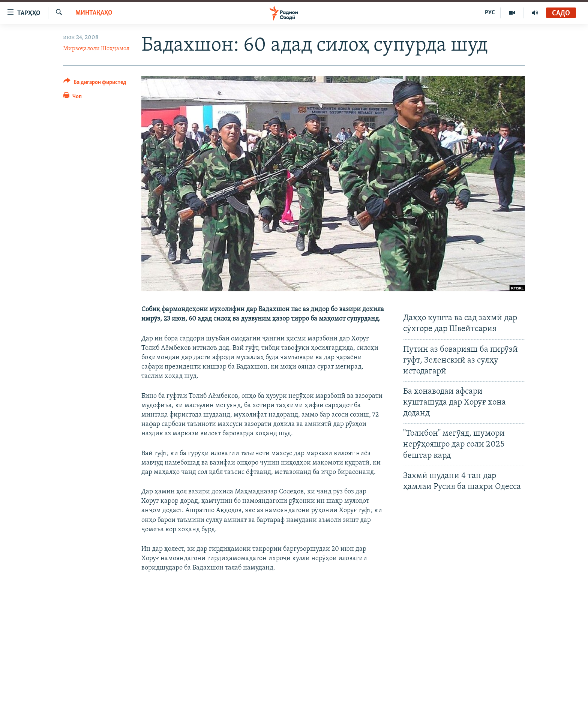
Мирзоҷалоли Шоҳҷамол (96, 49)
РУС (490, 13)
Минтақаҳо (94, 13)
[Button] (95, 83)
